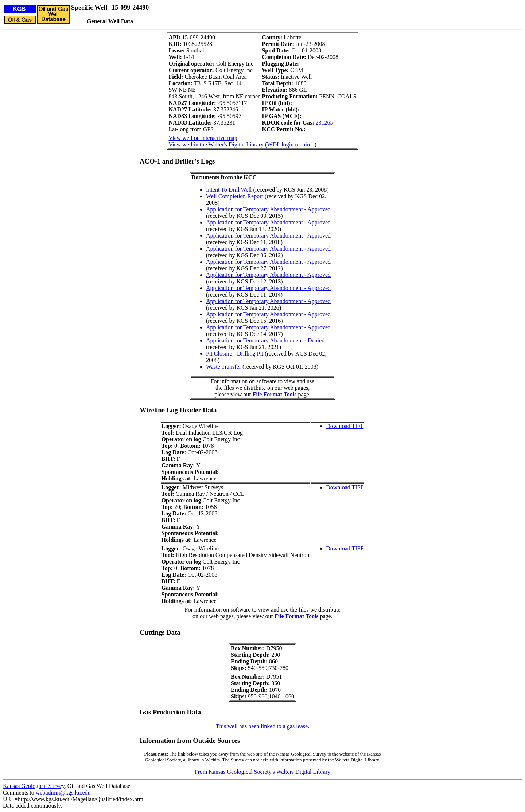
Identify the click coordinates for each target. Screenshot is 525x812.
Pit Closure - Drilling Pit (235, 354)
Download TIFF (345, 426)
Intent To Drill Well (229, 190)
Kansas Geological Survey (34, 786)
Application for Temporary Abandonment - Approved (268, 209)
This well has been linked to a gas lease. (262, 726)
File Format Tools (275, 394)
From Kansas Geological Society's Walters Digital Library (263, 772)
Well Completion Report (235, 196)
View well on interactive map (203, 138)
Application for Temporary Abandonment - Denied (265, 340)
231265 (324, 123)
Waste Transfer (223, 367)
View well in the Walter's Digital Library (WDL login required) (242, 144)
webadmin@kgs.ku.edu (63, 793)
